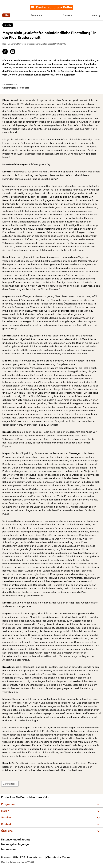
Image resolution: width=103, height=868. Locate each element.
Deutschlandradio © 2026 (18, 862)
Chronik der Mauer (58, 857)
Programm (36, 15)
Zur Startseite (10, 784)
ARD (16, 857)
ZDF (23, 857)
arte (43, 857)
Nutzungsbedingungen (16, 844)
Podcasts (67, 15)
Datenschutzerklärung (15, 839)
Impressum (8, 849)
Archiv (8, 25)
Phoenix (33, 857)
